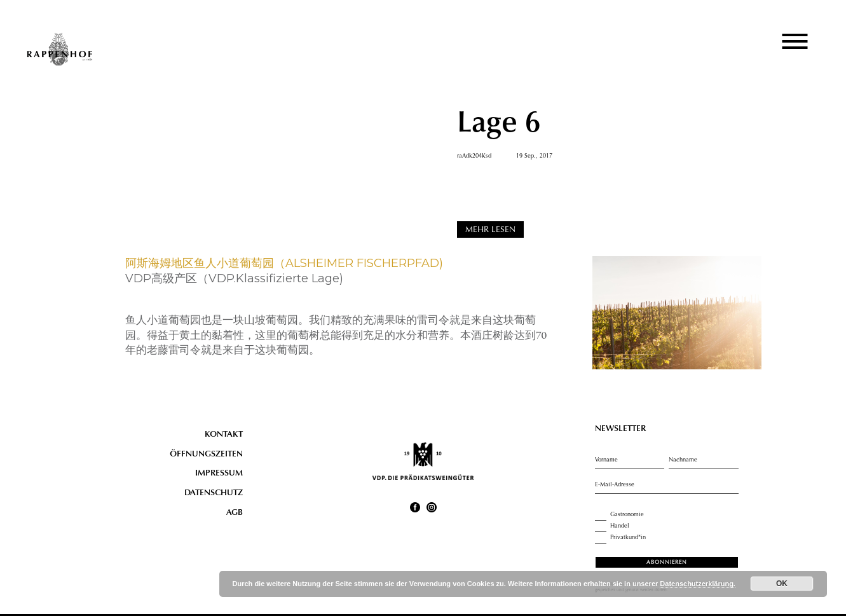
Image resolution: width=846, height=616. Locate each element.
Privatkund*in (620, 538)
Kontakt (224, 435)
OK (782, 584)
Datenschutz (214, 493)
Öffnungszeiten (206, 455)
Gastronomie (619, 515)
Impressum (219, 474)
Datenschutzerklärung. (698, 584)
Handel (612, 526)
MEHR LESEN (490, 230)
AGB (235, 513)
